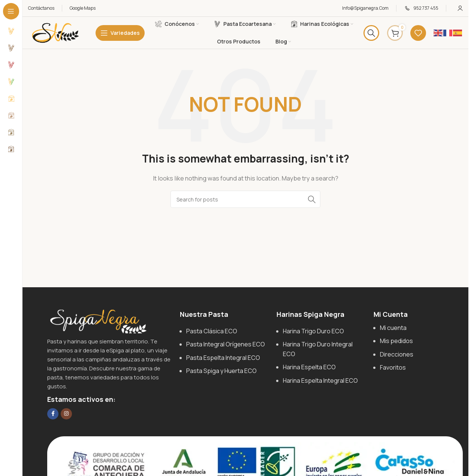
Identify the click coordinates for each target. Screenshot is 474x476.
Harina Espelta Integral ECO (320, 381)
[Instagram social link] (66, 414)
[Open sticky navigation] (120, 33)
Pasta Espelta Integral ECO (223, 358)
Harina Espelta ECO (309, 367)
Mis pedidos (396, 341)
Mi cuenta (393, 328)
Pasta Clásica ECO (212, 331)
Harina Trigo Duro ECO (313, 331)
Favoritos (393, 367)
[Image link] (98, 321)
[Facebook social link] (53, 414)
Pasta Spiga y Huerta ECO (221, 371)
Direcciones (397, 354)
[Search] (371, 33)
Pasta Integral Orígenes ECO (226, 344)
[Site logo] (55, 32)
